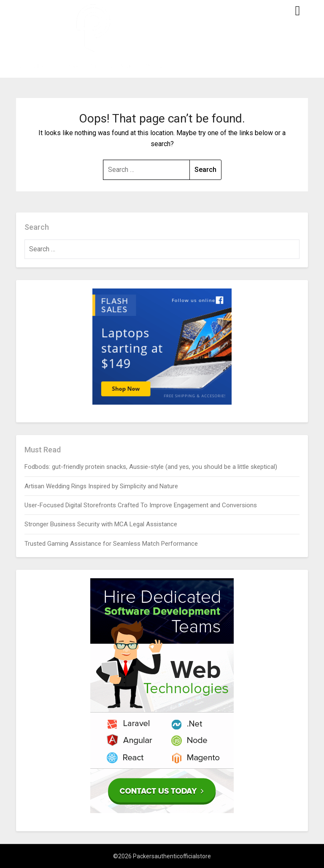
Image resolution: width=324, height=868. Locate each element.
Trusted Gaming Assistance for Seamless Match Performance (111, 544)
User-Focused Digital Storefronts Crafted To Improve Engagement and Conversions (141, 505)
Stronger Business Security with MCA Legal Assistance (101, 524)
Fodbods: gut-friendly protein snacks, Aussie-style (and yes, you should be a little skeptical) (151, 467)
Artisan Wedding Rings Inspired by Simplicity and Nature (101, 486)
